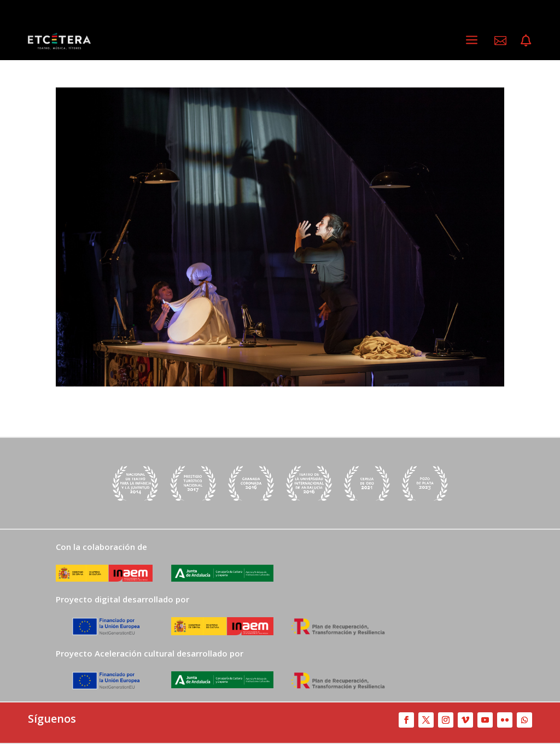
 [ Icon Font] (500, 40)
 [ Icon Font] (526, 40)
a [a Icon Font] (472, 40)
